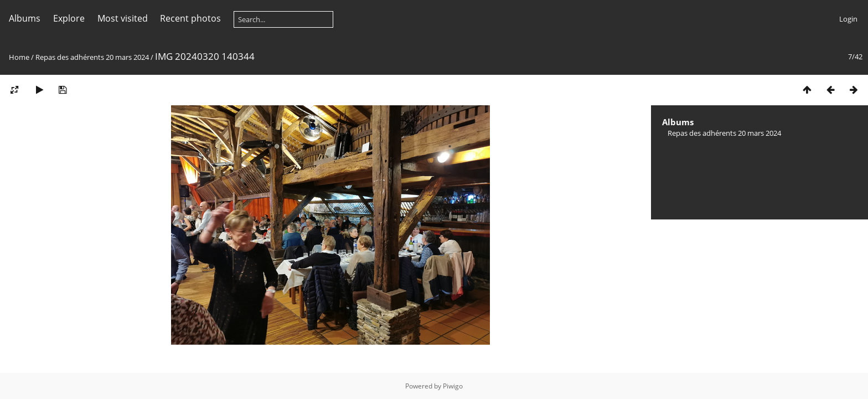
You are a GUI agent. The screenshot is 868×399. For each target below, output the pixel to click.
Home (19, 57)
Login (848, 19)
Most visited (123, 18)
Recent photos (190, 18)
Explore (69, 18)
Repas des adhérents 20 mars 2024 (92, 57)
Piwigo (453, 386)
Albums (25, 18)
